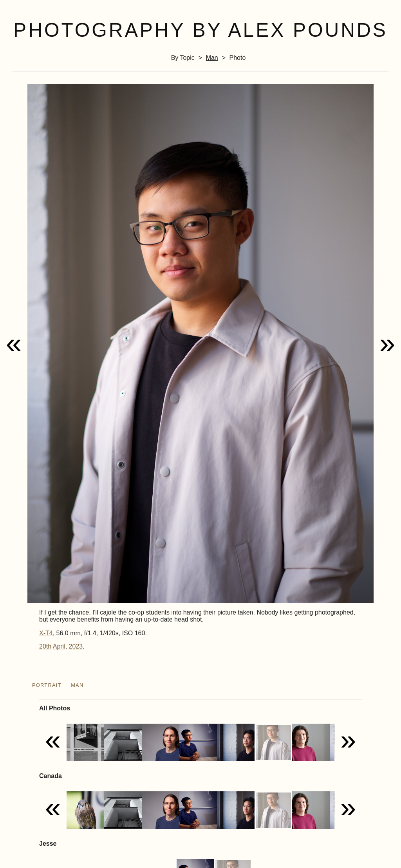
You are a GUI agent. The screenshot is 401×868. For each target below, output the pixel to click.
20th (45, 646)
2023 (76, 646)
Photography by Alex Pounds (200, 30)
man (212, 58)
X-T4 (46, 633)
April (59, 646)
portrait (47, 685)
